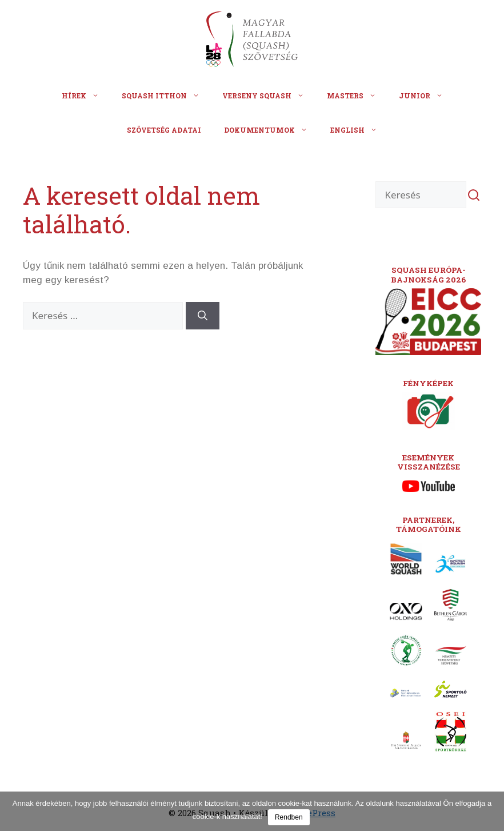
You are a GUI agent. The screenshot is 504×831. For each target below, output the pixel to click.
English (359, 130)
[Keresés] (203, 316)
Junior (427, 96)
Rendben (289, 817)
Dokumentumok (271, 130)
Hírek (86, 96)
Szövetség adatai (164, 130)
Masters (357, 96)
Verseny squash (269, 96)
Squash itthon (166, 96)
